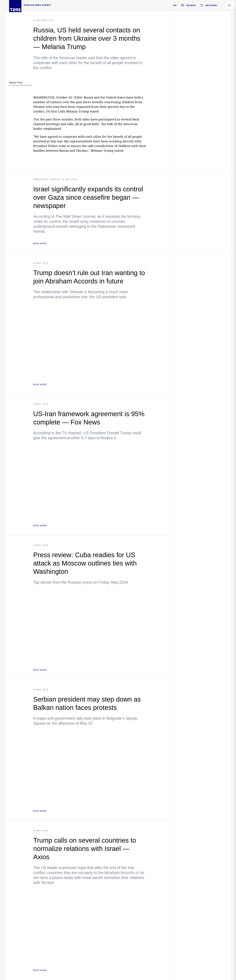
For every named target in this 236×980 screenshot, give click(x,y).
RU (175, 5)
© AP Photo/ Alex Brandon (21, 85)
